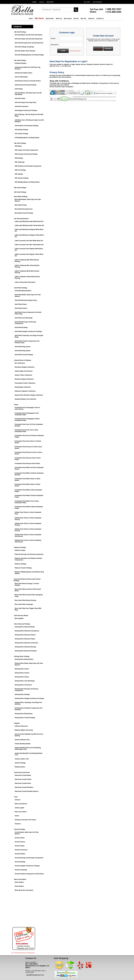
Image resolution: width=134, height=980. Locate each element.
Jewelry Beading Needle (23, 744)
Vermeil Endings (20, 862)
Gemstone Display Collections (25, 367)
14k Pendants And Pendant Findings (27, 126)
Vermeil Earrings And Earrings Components (29, 858)
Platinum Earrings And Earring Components (29, 554)
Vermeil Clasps (20, 846)
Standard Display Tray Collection (25, 399)
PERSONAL (98, 49)
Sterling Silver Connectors (23, 685)
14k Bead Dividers (21, 63)
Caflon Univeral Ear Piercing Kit (25, 282)
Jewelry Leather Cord (22, 759)
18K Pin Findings (20, 170)
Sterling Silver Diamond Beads (25, 627)
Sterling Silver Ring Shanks (24, 714)
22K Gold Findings (20, 192)
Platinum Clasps (20, 550)
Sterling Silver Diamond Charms (25, 635)
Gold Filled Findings (21, 288)
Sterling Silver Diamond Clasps (25, 639)
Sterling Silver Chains (22, 669)
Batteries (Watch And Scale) (24, 730)
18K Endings (19, 158)
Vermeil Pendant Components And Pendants (29, 874)
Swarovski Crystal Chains (23, 779)
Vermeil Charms (20, 842)
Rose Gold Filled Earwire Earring (25, 600)
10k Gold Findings (20, 32)
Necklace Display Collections (24, 379)
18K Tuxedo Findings (22, 178)
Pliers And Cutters (21, 812)
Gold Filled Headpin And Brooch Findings (28, 331)
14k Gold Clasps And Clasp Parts (25, 102)
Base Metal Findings (21, 197)
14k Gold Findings (20, 60)
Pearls (16, 405)
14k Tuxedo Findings (21, 134)
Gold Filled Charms (21, 308)
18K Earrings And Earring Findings (26, 154)
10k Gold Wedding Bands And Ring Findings (29, 55)
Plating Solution (20, 767)
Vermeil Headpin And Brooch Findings (27, 866)
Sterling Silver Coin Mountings (25, 681)
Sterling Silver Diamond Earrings (25, 647)
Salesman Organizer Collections (25, 391)
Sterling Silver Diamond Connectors (26, 643)
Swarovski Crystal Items (22, 772)
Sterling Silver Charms (22, 673)
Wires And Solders (20, 879)
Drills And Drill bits (21, 804)
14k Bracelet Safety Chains (23, 73)
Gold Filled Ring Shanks (23, 351)
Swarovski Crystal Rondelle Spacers (27, 791)
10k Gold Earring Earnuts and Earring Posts (29, 43)
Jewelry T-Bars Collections (23, 375)
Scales (17, 816)
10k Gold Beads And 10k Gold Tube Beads (28, 35)
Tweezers (18, 824)
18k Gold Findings (20, 143)
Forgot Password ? (75, 51)
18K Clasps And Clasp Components (26, 150)
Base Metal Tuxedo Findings (24, 213)
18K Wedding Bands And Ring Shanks (27, 182)
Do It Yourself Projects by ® (23, 953)
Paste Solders (19, 882)
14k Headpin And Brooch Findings (26, 110)
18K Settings (19, 174)
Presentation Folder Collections (25, 383)
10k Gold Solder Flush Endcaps (25, 51)
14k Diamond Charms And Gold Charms (28, 81)
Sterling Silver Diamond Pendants (26, 651)
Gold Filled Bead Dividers (23, 291)
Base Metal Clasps (21, 205)
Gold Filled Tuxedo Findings (24, 355)
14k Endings (19, 89)
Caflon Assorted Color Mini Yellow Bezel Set (29, 245)
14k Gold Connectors (22, 106)
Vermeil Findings (20, 829)
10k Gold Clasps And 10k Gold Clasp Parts (29, 39)
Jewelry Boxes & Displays (23, 360)
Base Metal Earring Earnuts (24, 209)
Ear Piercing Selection (21, 219)
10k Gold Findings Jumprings (24, 47)
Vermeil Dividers (20, 854)
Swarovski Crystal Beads (23, 775)
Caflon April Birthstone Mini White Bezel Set (29, 221)
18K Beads (18, 146)
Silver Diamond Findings (22, 624)
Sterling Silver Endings (22, 694)
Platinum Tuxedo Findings (23, 568)
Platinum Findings (20, 547)
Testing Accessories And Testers (25, 820)
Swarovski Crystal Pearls (23, 783)
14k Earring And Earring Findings (26, 85)
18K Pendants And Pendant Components (28, 166)
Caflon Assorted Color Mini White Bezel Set (29, 241)
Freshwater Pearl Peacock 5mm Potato (27, 464)
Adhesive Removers (21, 726)
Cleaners (18, 800)
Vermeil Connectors (21, 850)
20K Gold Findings (20, 188)
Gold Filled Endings (21, 327)
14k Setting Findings (21, 130)
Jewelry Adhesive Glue (22, 740)
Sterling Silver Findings (22, 656)
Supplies (17, 723)
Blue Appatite (19, 618)
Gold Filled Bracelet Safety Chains (26, 300)
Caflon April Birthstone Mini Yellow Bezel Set (29, 225)
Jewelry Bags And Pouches (24, 371)
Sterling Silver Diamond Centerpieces (27, 631)
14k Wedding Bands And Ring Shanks (27, 138)
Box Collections (20, 363)
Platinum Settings (20, 564)
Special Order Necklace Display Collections (29, 395)
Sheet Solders (19, 886)
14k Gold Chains (20, 98)
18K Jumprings (20, 162)
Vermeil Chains (20, 838)
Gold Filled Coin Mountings (24, 318)
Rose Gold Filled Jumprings (24, 604)
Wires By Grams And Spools (24, 890)
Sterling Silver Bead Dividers (24, 659)
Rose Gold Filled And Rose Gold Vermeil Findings (27, 580)
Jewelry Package (20, 763)
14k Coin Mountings (21, 77)
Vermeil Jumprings (21, 870)
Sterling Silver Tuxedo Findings (25, 718)
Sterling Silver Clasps (22, 677)
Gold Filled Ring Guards (23, 347)
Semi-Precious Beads (21, 616)
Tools (16, 797)
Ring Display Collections (23, 387)
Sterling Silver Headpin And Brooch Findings (29, 698)
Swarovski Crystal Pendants (24, 787)
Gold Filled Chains (21, 304)
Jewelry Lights (19, 808)
